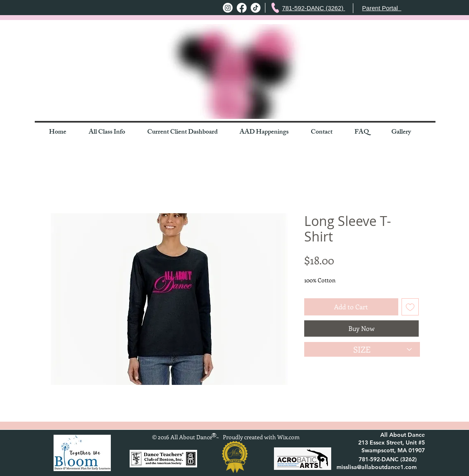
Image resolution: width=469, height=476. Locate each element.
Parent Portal (382, 8)
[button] (112, 133)
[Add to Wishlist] (410, 307)
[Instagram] (228, 8)
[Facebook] (242, 8)
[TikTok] (256, 8)
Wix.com (288, 437)
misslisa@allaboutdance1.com (377, 467)
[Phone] (275, 8)
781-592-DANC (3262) (314, 8)
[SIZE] (362, 349)
